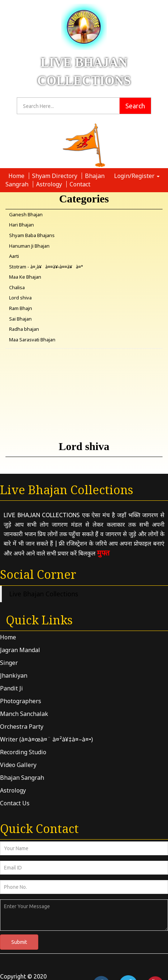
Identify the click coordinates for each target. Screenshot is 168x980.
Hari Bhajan (22, 225)
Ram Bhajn (21, 308)
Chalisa (17, 287)
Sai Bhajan (20, 319)
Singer (9, 663)
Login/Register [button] (137, 176)
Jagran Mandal (20, 650)
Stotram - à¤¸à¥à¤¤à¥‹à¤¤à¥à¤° (46, 267)
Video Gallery (18, 765)
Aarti (14, 256)
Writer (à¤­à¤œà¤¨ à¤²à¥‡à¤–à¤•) (46, 739)
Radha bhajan (24, 329)
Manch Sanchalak (24, 714)
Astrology (50, 184)
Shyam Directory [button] (55, 176)
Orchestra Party (22, 727)
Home (17, 176)
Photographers (21, 701)
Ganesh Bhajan (26, 214)
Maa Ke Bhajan (25, 277)
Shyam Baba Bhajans (32, 235)
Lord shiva (20, 298)
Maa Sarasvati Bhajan (32, 340)
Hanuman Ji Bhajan (29, 246)
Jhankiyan (14, 675)
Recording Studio (23, 752)
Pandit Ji (11, 688)
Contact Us (15, 803)
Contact (80, 184)
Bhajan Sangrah (22, 778)
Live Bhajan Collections (44, 594)
